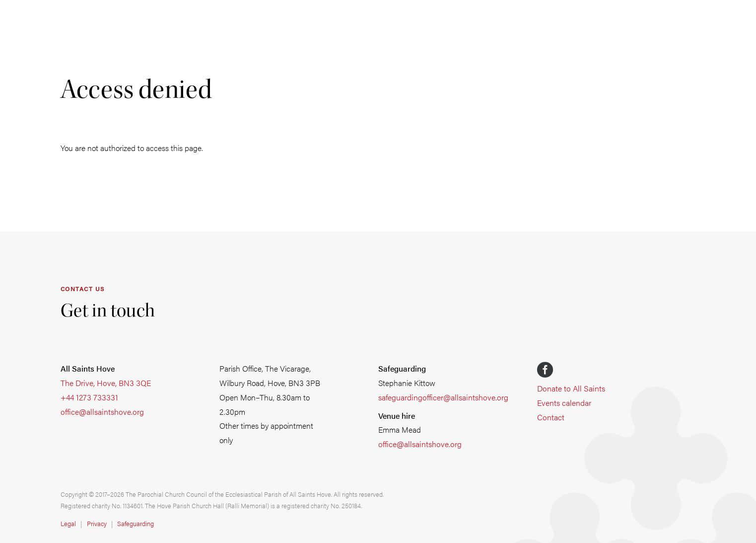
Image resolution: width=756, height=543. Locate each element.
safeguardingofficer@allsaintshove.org (443, 397)
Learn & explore (399, 103)
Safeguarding (663, 103)
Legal (68, 524)
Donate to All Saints (571, 388)
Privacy (97, 524)
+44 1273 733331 (89, 397)
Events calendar (564, 403)
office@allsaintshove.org (102, 412)
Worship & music (143, 103)
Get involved (309, 103)
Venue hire (584, 103)
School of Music (498, 103)
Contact (551, 417)
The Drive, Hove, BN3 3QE (106, 383)
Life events (230, 103)
